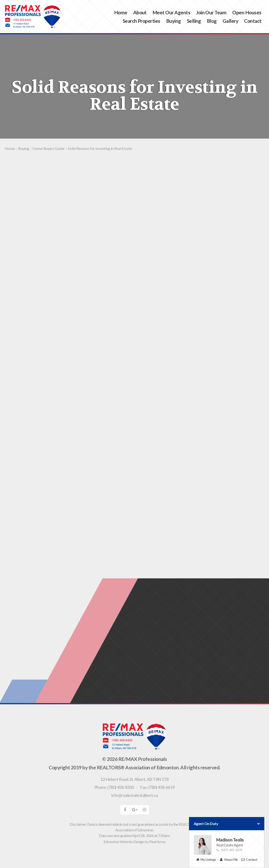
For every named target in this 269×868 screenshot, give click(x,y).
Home (121, 12)
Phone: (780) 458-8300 (114, 787)
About (140, 12)
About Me (229, 860)
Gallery (230, 21)
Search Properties (141, 21)
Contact (253, 21)
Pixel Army (157, 842)
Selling (194, 21)
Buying (174, 21)
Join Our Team (211, 12)
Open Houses (247, 12)
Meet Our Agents (171, 12)
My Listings (206, 860)
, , (134, 779)
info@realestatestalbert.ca (134, 795)
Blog (212, 21)
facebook (125, 810)
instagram (144, 810)
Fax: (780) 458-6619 (157, 787)
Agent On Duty (227, 824)
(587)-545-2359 (229, 850)
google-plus (135, 810)
